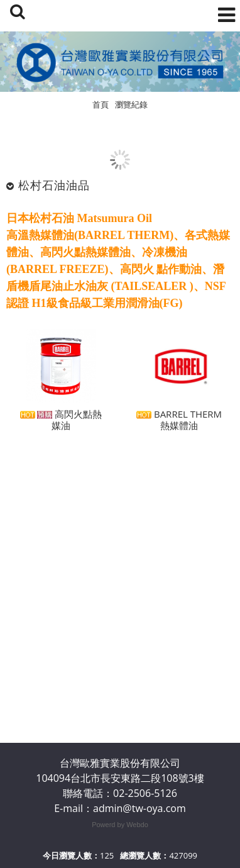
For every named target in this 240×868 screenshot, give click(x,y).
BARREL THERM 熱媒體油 (179, 422)
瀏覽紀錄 (131, 104)
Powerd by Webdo (120, 825)
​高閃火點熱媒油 (61, 422)
